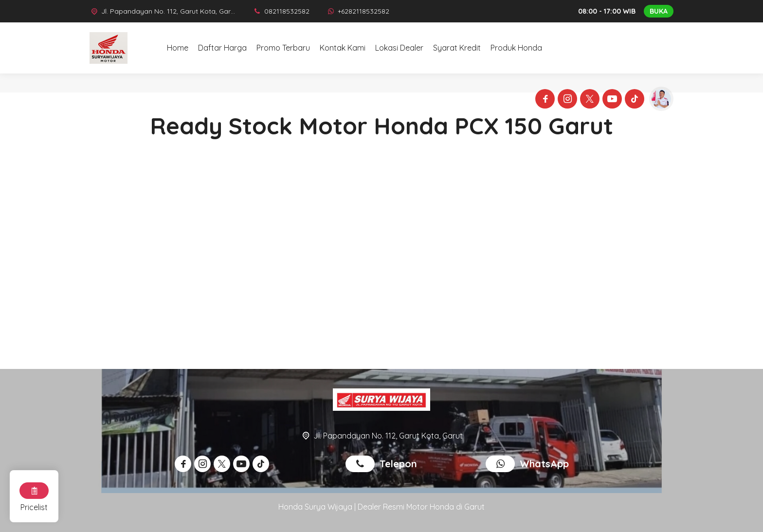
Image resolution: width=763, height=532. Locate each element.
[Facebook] (544, 100)
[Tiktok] (633, 100)
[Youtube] (611, 100)
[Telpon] (281, 11)
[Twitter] (588, 100)
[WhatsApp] (358, 11)
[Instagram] (566, 100)
